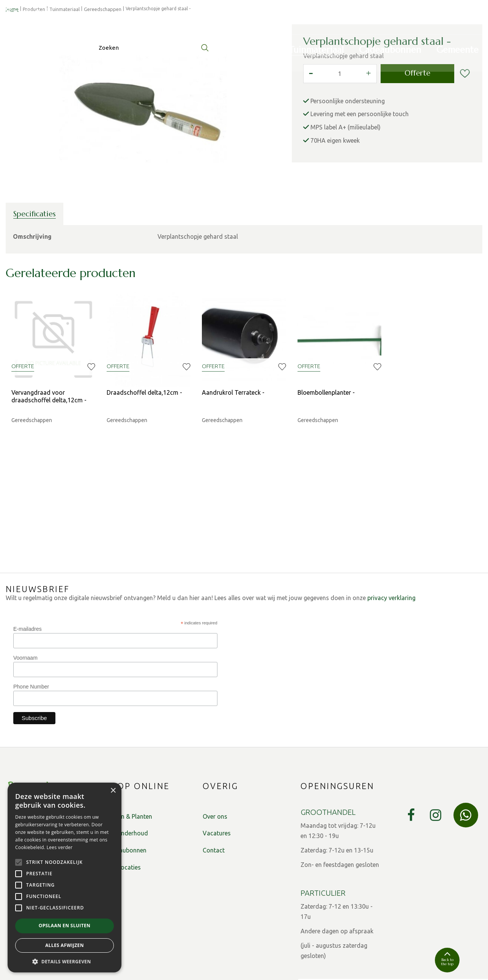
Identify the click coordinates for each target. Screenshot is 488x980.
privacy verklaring (391, 557)
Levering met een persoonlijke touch (360, 194)
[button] (65, 961)
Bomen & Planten (129, 775)
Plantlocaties (123, 827)
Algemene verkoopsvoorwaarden (186, 964)
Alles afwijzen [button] (65, 945)
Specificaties (35, 294)
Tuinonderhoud (127, 793)
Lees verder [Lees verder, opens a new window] (60, 847)
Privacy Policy (122, 964)
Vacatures (217, 793)
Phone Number (31, 646)
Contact (214, 810)
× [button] (113, 791)
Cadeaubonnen (126, 810)
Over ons (215, 775)
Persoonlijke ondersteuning (348, 181)
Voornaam (25, 617)
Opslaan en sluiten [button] (65, 926)
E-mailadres (28, 588)
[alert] (65, 878)
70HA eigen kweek (335, 220)
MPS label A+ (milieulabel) (346, 207)
